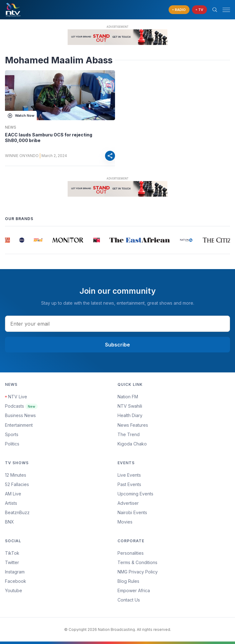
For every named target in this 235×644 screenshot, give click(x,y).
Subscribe (117, 345)
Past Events (129, 484)
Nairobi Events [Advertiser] (132, 512)
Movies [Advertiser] (125, 522)
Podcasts (21, 406)
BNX (10, 522)
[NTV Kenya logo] (13, 10)
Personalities (131, 553)
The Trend (129, 434)
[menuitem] (174, 513)
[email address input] (117, 324)
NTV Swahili (130, 406)
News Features (133, 425)
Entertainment (19, 425)
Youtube (14, 590)
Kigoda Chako (132, 444)
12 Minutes (16, 475)
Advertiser (128, 503)
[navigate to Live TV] (199, 10)
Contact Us (129, 600)
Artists (11, 503)
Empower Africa (134, 590)
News (11, 127)
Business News (20, 415)
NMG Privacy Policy (138, 572)
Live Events (129, 475)
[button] (224, 10)
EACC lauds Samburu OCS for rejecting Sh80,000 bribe (49, 138)
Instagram (15, 572)
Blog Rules (128, 581)
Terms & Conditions (137, 562)
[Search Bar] (215, 10)
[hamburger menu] (226, 10)
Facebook (16, 581)
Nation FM (128, 397)
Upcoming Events (135, 494)
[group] (8, 240)
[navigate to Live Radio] (179, 10)
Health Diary (130, 415)
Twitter (12, 562)
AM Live (13, 494)
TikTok (12, 553)
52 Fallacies (17, 484)
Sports (12, 434)
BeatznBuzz (17, 512)
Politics (12, 444)
